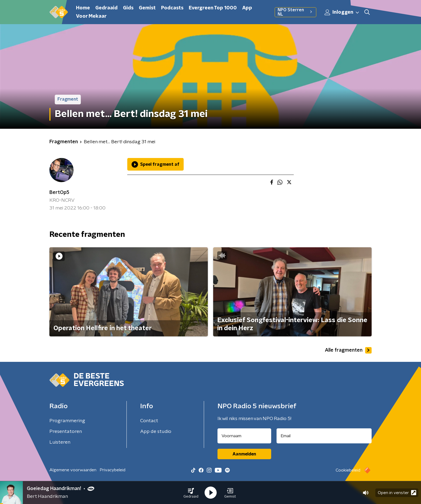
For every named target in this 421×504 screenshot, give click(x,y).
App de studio (156, 432)
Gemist (147, 8)
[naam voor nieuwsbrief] (244, 436)
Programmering (67, 421)
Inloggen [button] (342, 12)
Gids (128, 8)
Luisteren (60, 442)
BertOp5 (59, 193)
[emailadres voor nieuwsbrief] (324, 436)
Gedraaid (106, 8)
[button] (191, 493)
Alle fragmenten (348, 350)
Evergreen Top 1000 (213, 8)
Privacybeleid (112, 470)
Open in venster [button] (397, 493)
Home (83, 8)
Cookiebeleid (348, 470)
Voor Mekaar (91, 16)
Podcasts (172, 8)
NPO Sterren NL (295, 12)
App (247, 8)
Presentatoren (66, 432)
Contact (149, 421)
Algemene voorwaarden (73, 470)
